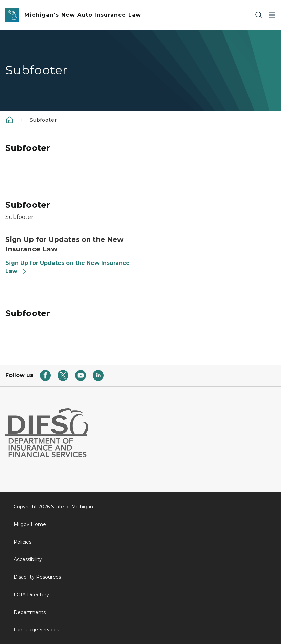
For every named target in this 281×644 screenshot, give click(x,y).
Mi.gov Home (30, 524)
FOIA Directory (31, 595)
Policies (23, 542)
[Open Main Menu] (272, 15)
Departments (30, 612)
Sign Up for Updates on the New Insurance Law (68, 267)
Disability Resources (37, 577)
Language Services (36, 630)
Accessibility (28, 559)
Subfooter (43, 120)
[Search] (259, 15)
